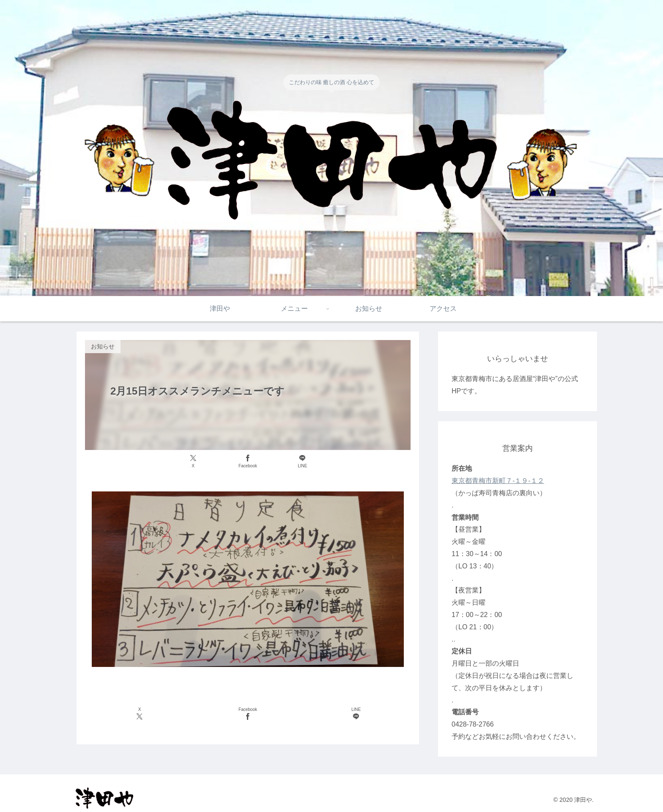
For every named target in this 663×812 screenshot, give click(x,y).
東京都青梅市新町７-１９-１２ (498, 481)
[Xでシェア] (193, 462)
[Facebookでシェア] (248, 462)
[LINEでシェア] (303, 462)
